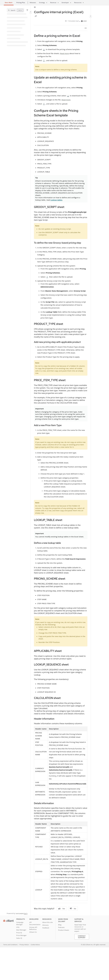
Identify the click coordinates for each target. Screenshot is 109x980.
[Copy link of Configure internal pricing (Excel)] (36, 16)
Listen (84, 21)
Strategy (42, 3)
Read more (65, 53)
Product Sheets (64, 930)
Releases (33, 3)
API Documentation (35, 923)
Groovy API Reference (33, 928)
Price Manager (21, 935)
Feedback (46, 928)
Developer (65, 3)
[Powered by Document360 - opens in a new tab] (17, 914)
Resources (78, 3)
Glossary (45, 925)
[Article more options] (86, 28)
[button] (16, 10)
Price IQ (19, 933)
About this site (47, 922)
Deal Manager (21, 930)
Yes (62, 908)
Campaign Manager (20, 923)
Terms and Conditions (10, 945)
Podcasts (61, 927)
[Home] (35, 7)
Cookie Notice (35, 945)
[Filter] (27, 10)
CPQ (18, 927)
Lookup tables (56, 200)
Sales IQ (19, 938)
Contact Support (82, 937)
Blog (60, 925)
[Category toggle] (31, 12)
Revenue (53, 3)
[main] (61, 460)
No (73, 908)
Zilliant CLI (33, 932)
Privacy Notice (24, 945)
